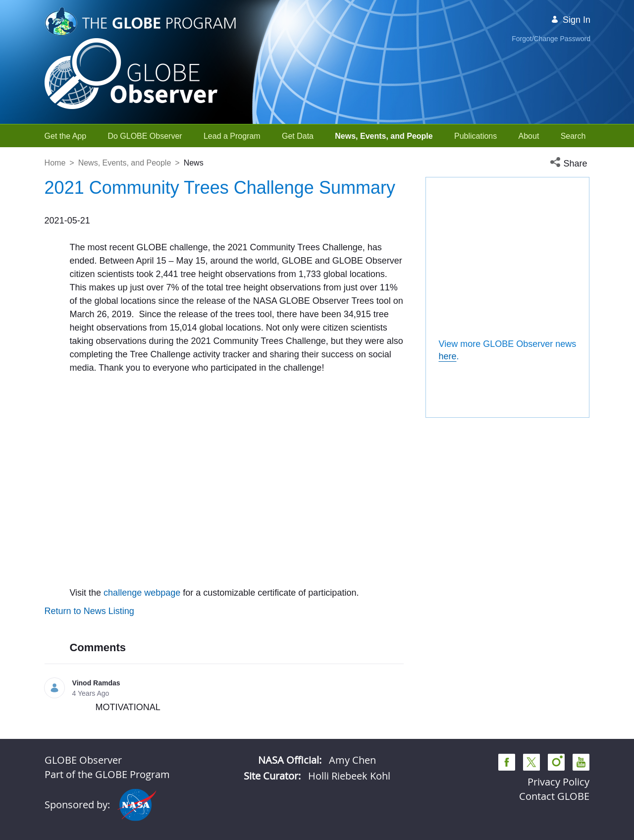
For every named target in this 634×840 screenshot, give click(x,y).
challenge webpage (142, 593)
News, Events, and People (125, 163)
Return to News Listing (89, 611)
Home (55, 163)
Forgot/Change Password (551, 39)
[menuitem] (66, 136)
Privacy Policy (558, 782)
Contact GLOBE (554, 796)
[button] (570, 164)
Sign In (571, 20)
